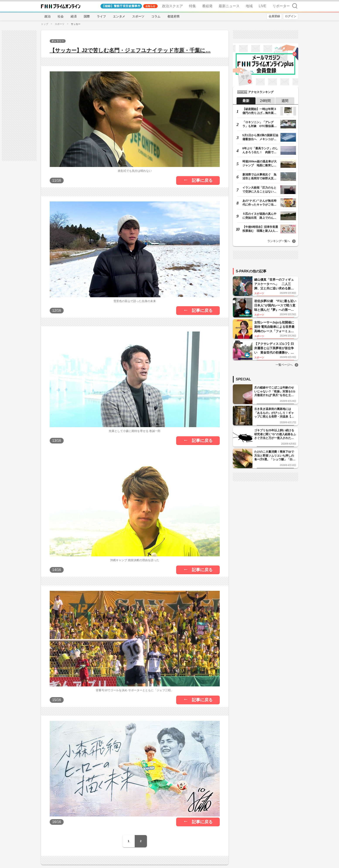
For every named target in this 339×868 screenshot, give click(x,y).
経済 (74, 16)
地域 (249, 6)
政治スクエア (172, 6)
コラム (156, 16)
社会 (61, 16)
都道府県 (174, 16)
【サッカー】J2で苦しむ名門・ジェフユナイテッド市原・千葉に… (130, 50)
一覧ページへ (284, 365)
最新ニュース (229, 6)
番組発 (207, 6)
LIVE (263, 6)
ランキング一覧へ (279, 241)
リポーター (281, 6)
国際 (87, 16)
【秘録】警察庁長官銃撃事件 (121, 6)
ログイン (291, 16)
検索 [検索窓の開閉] (295, 6)
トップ (45, 24)
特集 (192, 6)
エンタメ (119, 16)
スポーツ (138, 16)
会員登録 (274, 16)
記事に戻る (202, 180)
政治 (48, 16)
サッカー (76, 24)
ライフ (101, 16)
